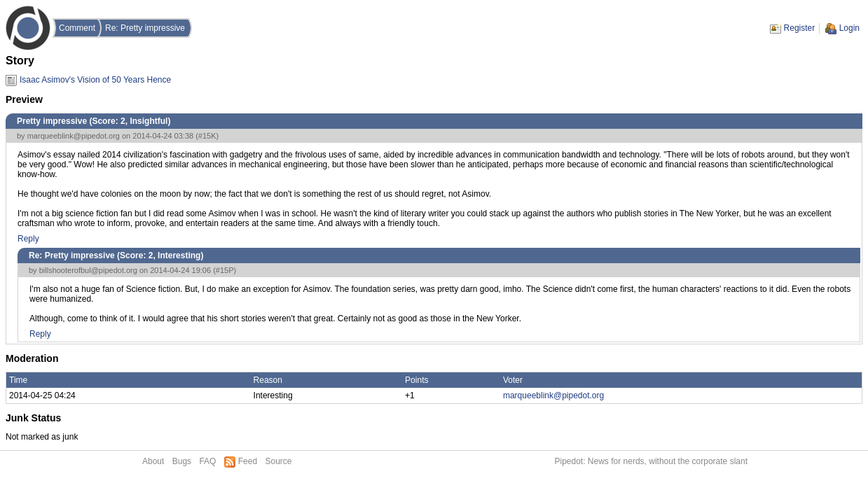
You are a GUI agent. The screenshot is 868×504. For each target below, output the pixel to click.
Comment (77, 28)
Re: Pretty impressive (145, 28)
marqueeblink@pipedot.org (74, 136)
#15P (225, 270)
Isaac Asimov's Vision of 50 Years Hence (95, 80)
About (153, 461)
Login (849, 28)
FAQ (207, 461)
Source (278, 461)
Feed (248, 461)
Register (800, 28)
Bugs (182, 461)
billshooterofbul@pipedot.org (88, 270)
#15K (207, 136)
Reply (28, 239)
